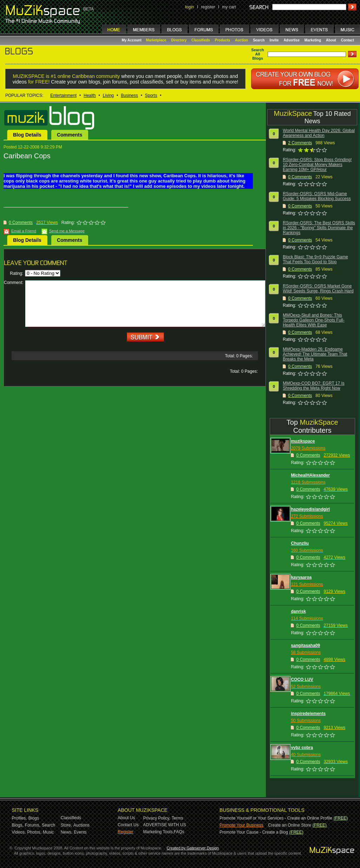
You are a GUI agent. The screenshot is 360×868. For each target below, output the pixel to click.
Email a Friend (24, 231)
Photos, (34, 832)
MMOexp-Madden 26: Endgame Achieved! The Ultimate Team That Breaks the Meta (315, 354)
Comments (70, 135)
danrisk (298, 611)
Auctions (81, 825)
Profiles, (19, 818)
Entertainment (63, 95)
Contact (348, 40)
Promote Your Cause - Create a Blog (254, 832)
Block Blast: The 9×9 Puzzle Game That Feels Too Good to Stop (315, 259)
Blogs (34, 818)
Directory (179, 40)
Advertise (292, 40)
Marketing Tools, (159, 832)
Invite (274, 40)
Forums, (33, 825)
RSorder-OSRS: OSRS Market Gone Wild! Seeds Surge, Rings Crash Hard (318, 289)
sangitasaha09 (305, 645)
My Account (132, 40)
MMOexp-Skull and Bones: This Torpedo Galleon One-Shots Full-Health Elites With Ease (313, 320)
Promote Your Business (241, 825)
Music (48, 832)
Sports (151, 95)
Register (126, 832)
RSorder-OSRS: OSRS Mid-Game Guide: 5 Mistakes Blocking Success (317, 196)
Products (222, 40)
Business (129, 95)
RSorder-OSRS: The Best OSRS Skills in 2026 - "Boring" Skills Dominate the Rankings (319, 228)
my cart (229, 7)
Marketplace (156, 40)
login (189, 7)
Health (90, 95)
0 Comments (21, 223)
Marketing (313, 40)
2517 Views (47, 223)
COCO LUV (302, 680)
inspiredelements (308, 714)
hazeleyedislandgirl (310, 509)
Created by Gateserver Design (193, 848)
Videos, (19, 832)
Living (108, 95)
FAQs (179, 832)
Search (259, 40)
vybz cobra (302, 748)
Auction (241, 40)
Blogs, (18, 825)
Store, (66, 825)
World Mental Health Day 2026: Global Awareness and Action (319, 133)
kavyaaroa (301, 577)
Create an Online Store (290, 825)
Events (80, 832)
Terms (178, 818)
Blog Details (27, 135)
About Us (126, 818)
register (208, 7)
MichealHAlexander (310, 475)
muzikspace (303, 441)
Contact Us (128, 825)
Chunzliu (300, 543)
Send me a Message (67, 231)
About (331, 40)
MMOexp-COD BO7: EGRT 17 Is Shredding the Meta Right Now (314, 386)
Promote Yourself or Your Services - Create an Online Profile (276, 818)
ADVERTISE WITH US (165, 825)
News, (67, 832)
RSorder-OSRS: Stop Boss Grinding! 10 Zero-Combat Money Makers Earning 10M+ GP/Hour (317, 165)
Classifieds (201, 40)
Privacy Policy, (157, 818)
